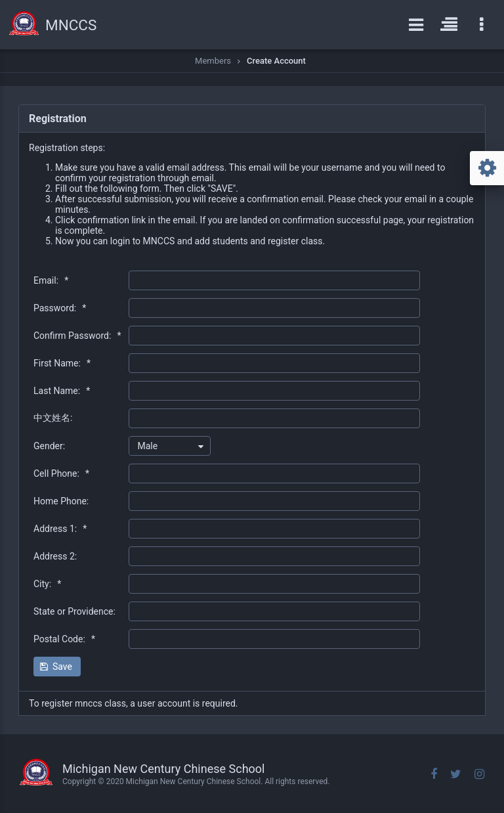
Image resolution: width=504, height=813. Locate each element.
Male (147, 446)
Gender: (49, 446)
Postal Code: (64, 639)
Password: (60, 308)
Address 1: (60, 529)
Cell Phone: (61, 473)
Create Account (276, 61)
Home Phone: (61, 501)
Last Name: (62, 391)
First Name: (62, 363)
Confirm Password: (77, 336)
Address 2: (55, 556)
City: (47, 584)
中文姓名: (53, 418)
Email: (51, 280)
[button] (57, 667)
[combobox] (170, 446)
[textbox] (274, 280)
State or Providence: (74, 611)
